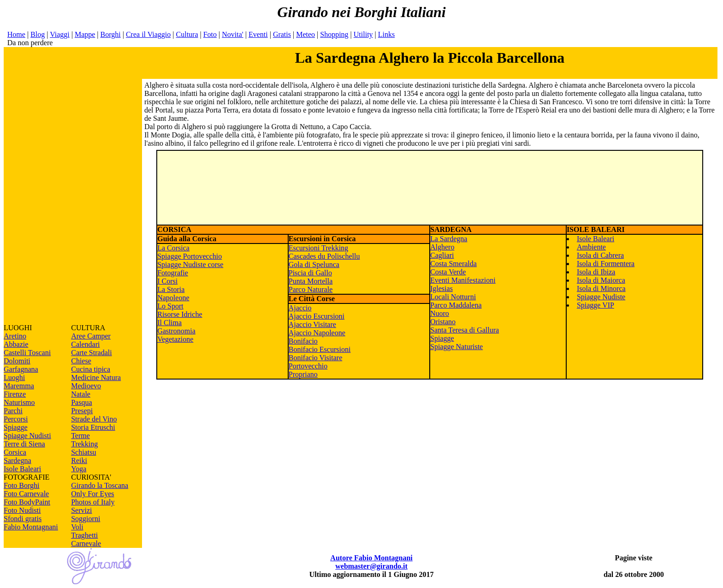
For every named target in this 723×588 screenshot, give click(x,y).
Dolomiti (17, 361)
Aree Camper (91, 336)
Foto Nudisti (22, 510)
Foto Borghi (22, 485)
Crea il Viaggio (148, 34)
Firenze (15, 394)
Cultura (187, 34)
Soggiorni (86, 519)
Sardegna (18, 460)
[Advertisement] (73, 185)
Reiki (79, 460)
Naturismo (19, 402)
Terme (80, 436)
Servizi (81, 510)
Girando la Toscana (100, 485)
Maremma (19, 386)
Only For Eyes (92, 494)
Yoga (79, 469)
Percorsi (16, 419)
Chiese (81, 361)
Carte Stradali (91, 353)
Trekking (84, 444)
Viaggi (60, 34)
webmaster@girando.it (371, 566)
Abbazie (16, 344)
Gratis (282, 34)
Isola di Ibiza (596, 272)
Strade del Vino (94, 419)
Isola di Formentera (606, 264)
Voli (77, 527)
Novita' (232, 34)
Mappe (85, 34)
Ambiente (591, 247)
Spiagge (16, 427)
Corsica (15, 452)
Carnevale (86, 543)
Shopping (334, 34)
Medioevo (86, 386)
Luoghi (14, 377)
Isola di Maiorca (601, 280)
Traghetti (84, 535)
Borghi (111, 34)
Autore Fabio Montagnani (371, 558)
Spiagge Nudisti (27, 436)
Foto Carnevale (26, 494)
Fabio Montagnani (31, 527)
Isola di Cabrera (600, 255)
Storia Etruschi (93, 427)
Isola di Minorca (601, 288)
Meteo (305, 34)
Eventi (258, 34)
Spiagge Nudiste (601, 297)
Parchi (13, 411)
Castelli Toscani (27, 353)
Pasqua (81, 402)
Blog (38, 34)
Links (386, 34)
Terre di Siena (24, 444)
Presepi (82, 411)
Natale (81, 394)
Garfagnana (21, 369)
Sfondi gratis (23, 519)
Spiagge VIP (596, 305)
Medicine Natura (96, 377)
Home (16, 34)
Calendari (85, 344)
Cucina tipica (91, 369)
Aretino (15, 336)
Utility (363, 34)
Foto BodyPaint (27, 502)
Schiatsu (83, 452)
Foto (210, 34)
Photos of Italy (93, 502)
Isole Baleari (22, 469)
